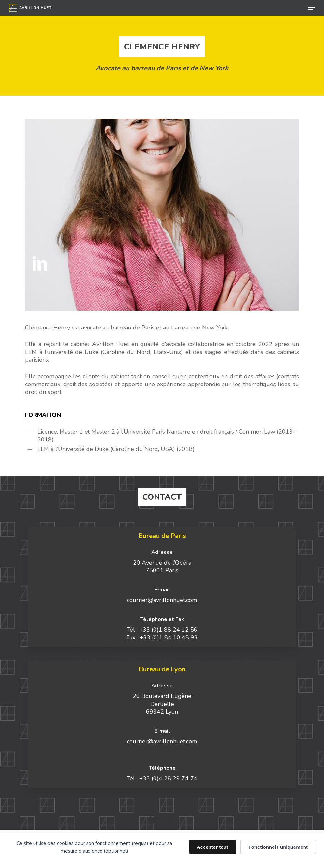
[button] (311, 8)
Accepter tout (213, 847)
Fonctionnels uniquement (278, 847)
